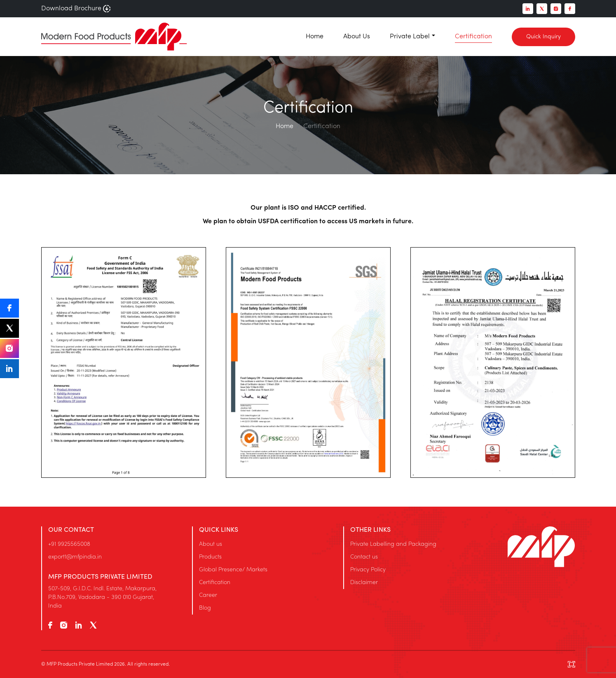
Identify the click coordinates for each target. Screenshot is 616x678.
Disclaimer (364, 583)
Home (315, 37)
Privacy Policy (368, 570)
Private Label (410, 37)
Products (210, 557)
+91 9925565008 (69, 544)
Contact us (364, 557)
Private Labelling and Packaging (393, 544)
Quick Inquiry (543, 37)
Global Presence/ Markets (233, 570)
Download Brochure (76, 9)
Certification (473, 37)
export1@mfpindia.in (75, 557)
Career (208, 595)
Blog (205, 608)
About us (211, 544)
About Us (357, 37)
